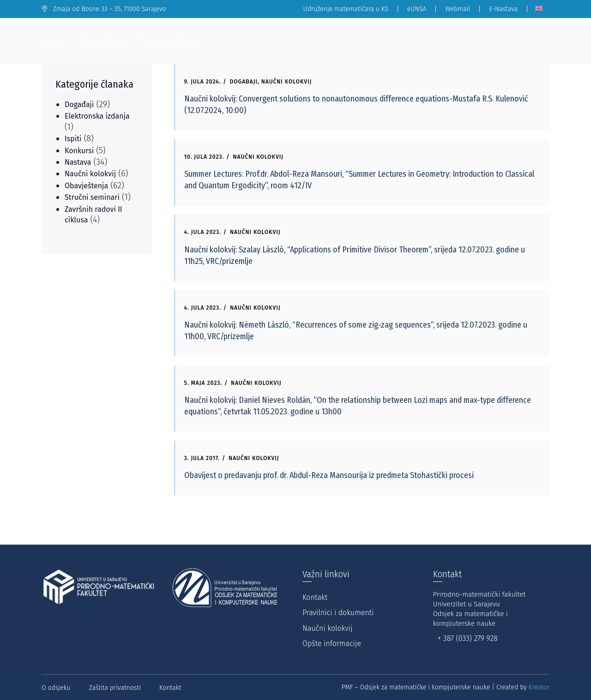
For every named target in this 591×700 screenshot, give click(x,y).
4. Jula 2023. (203, 232)
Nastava (78, 162)
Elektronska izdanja (97, 116)
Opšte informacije (332, 643)
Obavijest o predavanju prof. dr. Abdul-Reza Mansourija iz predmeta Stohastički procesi (329, 475)
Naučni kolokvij (286, 82)
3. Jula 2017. (202, 458)
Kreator (539, 687)
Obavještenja (101, 41)
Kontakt (315, 597)
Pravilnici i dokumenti (338, 613)
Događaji (244, 82)
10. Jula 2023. (204, 157)
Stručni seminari (92, 197)
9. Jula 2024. (203, 82)
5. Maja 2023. (203, 383)
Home (52, 41)
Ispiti (73, 139)
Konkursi (79, 151)
